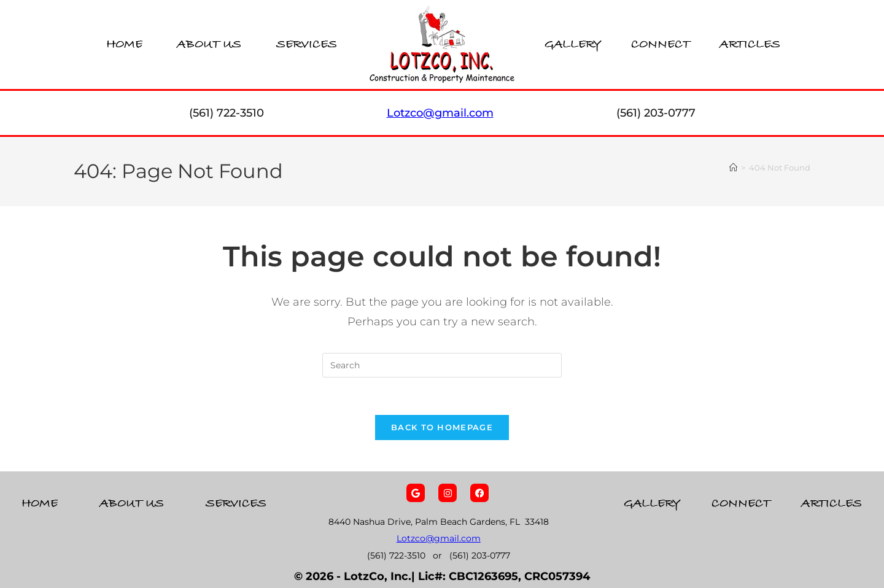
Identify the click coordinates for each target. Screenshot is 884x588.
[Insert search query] (442, 365)
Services (307, 44)
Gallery (573, 44)
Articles (750, 44)
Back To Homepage (442, 427)
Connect (661, 44)
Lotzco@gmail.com (439, 539)
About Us (209, 44)
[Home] (733, 168)
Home (124, 44)
